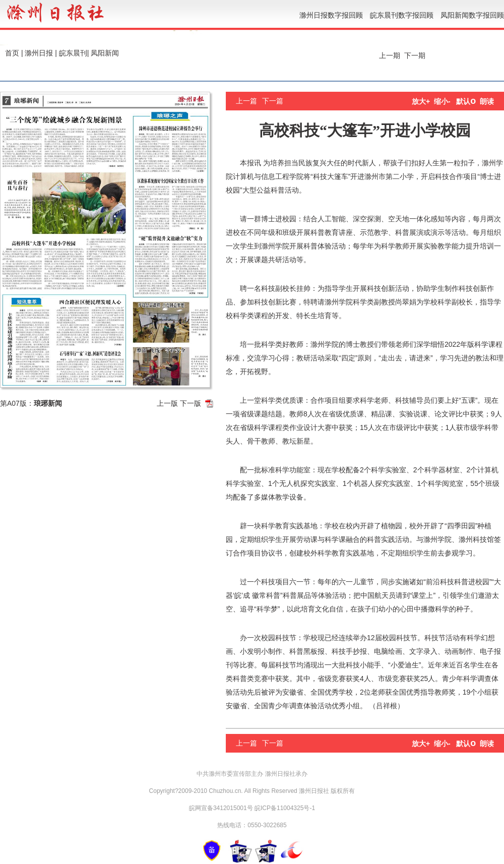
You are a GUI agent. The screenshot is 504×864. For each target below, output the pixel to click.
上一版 (167, 403)
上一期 (389, 55)
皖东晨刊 (73, 53)
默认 (466, 101)
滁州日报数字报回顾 (331, 15)
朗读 (487, 101)
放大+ (421, 101)
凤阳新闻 (105, 53)
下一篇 (273, 101)
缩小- (442, 101)
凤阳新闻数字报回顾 (472, 15)
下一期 (416, 55)
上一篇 (246, 101)
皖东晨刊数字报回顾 (402, 15)
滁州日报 (39, 53)
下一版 (191, 403)
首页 (12, 53)
